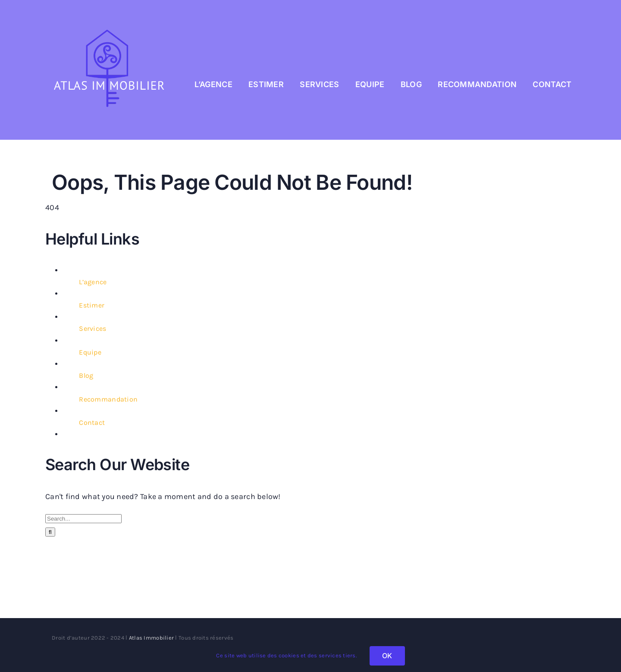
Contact (92, 422)
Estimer (92, 305)
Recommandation (108, 399)
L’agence (93, 282)
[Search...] (83, 519)
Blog (86, 375)
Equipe (90, 352)
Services (93, 328)
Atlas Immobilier (151, 638)
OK (387, 656)
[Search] (50, 532)
